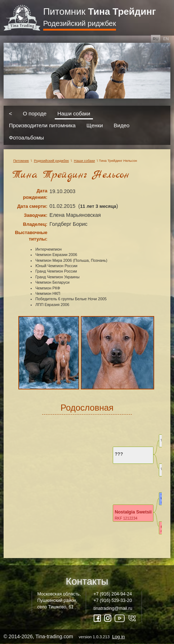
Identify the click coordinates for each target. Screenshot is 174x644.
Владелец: (35, 224)
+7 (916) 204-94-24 (113, 594)
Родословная (87, 408)
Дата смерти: (32, 206)
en (166, 39)
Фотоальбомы (26, 137)
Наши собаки (74, 113)
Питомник (100, 12)
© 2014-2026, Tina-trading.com (65, 636)
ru (156, 39)
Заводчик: (35, 215)
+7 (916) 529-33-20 (113, 600)
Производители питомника (42, 125)
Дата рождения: (35, 194)
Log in (118, 637)
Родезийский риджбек (80, 23)
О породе (35, 113)
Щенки (95, 125)
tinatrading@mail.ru (113, 608)
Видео (122, 125)
